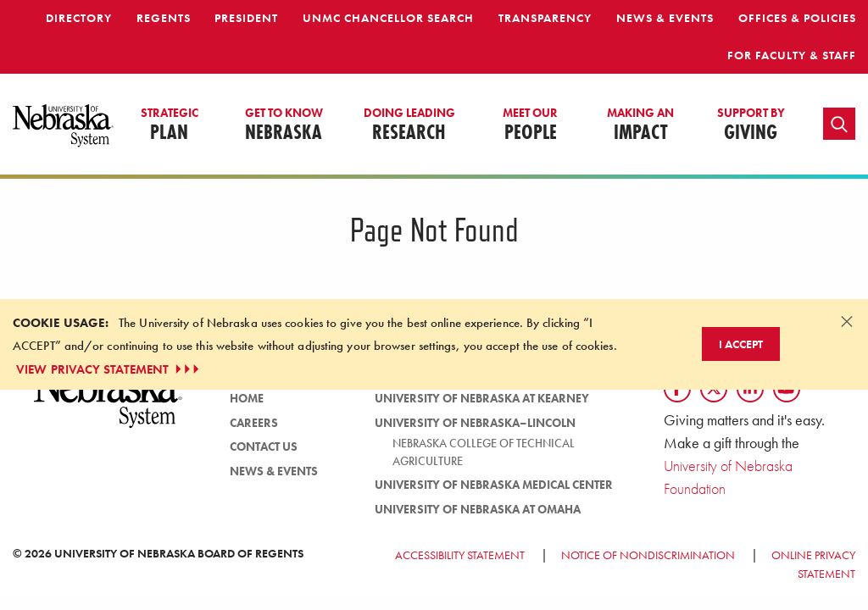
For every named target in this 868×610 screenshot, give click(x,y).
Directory (79, 18)
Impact (640, 125)
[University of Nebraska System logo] (108, 406)
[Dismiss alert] (847, 321)
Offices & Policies (797, 18)
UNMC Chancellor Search (388, 18)
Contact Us (264, 446)
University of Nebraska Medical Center (494, 485)
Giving (751, 125)
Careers (254, 423)
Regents (164, 18)
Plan (170, 125)
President (246, 18)
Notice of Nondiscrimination (648, 555)
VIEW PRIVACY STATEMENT (109, 369)
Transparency (545, 18)
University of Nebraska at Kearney (482, 398)
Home (247, 398)
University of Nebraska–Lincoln (475, 423)
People (530, 125)
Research (409, 125)
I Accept (741, 344)
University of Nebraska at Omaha (478, 509)
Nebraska (284, 125)
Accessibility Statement (460, 555)
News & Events (665, 18)
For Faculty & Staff (792, 55)
